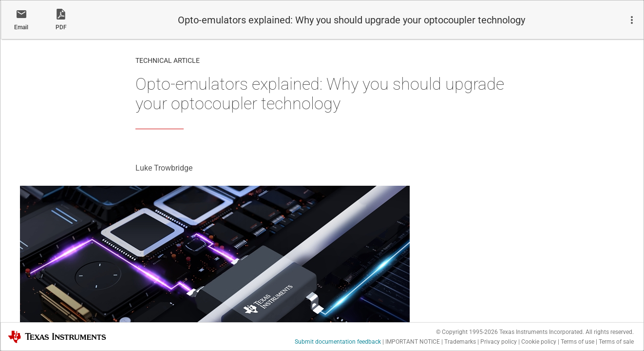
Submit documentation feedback (338, 342)
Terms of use (578, 342)
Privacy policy (499, 342)
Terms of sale (616, 342)
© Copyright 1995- (467, 332)
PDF (61, 27)
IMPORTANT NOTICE (413, 342)
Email (21, 27)
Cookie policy (539, 342)
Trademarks (460, 342)
